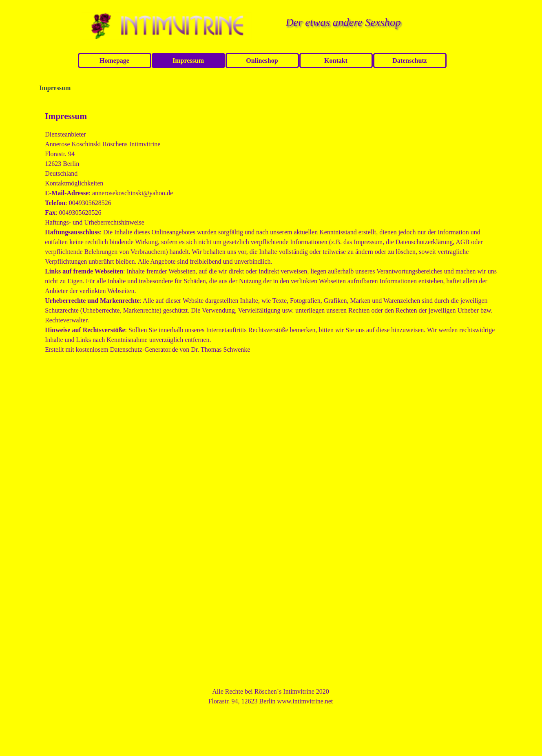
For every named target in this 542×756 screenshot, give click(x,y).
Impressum (188, 61)
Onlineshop (262, 61)
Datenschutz (409, 61)
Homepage (114, 61)
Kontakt (336, 61)
